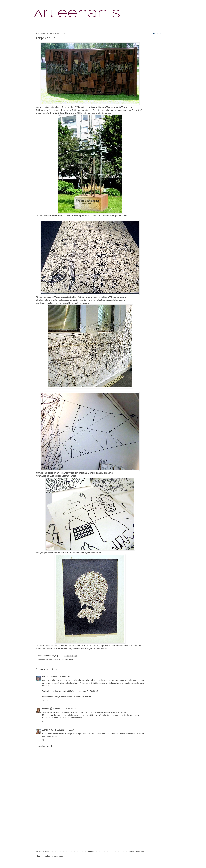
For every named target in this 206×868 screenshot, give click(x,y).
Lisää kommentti (44, 746)
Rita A (45, 677)
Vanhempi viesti (137, 852)
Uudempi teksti (43, 852)
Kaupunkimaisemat (53, 659)
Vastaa (45, 700)
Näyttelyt (65, 659)
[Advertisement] (90, 829)
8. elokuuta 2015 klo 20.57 (62, 730)
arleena (46, 709)
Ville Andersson (61, 649)
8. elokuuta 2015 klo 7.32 (59, 677)
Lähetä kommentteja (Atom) (53, 856)
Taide (71, 659)
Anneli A (46, 730)
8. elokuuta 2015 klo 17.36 (64, 709)
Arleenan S (77, 14)
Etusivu (90, 852)
